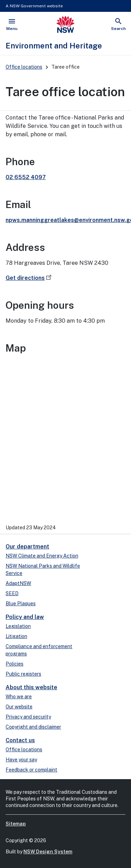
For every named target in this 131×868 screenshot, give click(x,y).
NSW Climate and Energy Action (42, 556)
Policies (14, 664)
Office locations (24, 67)
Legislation (18, 626)
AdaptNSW (18, 583)
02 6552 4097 (26, 177)
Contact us (20, 740)
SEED (12, 593)
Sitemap (16, 824)
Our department (27, 547)
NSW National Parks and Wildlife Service (43, 570)
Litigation (16, 636)
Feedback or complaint (31, 770)
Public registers (23, 674)
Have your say (21, 760)
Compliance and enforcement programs (39, 650)
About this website (31, 687)
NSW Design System (48, 852)
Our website (19, 707)
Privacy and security (28, 717)
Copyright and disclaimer (33, 727)
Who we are (19, 697)
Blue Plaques (21, 604)
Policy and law (25, 617)
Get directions (29, 278)
